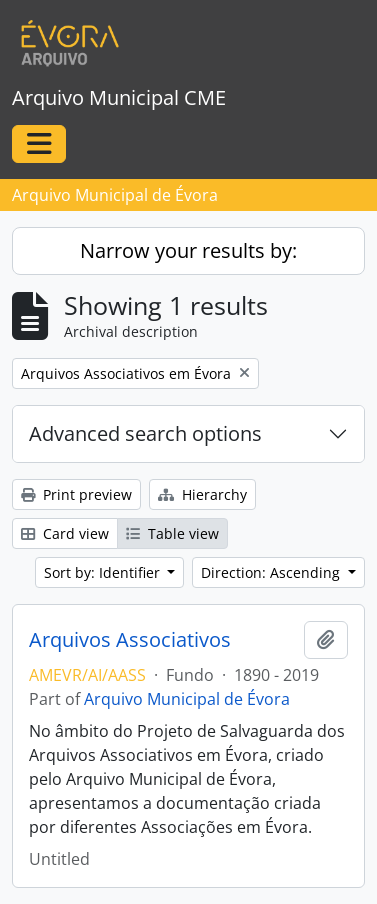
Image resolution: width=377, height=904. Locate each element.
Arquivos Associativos (130, 640)
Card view (65, 533)
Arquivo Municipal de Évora (187, 699)
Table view (172, 533)
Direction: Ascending (272, 572)
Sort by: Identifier (104, 572)
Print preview (76, 494)
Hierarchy (202, 494)
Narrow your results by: (188, 250)
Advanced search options (145, 433)
